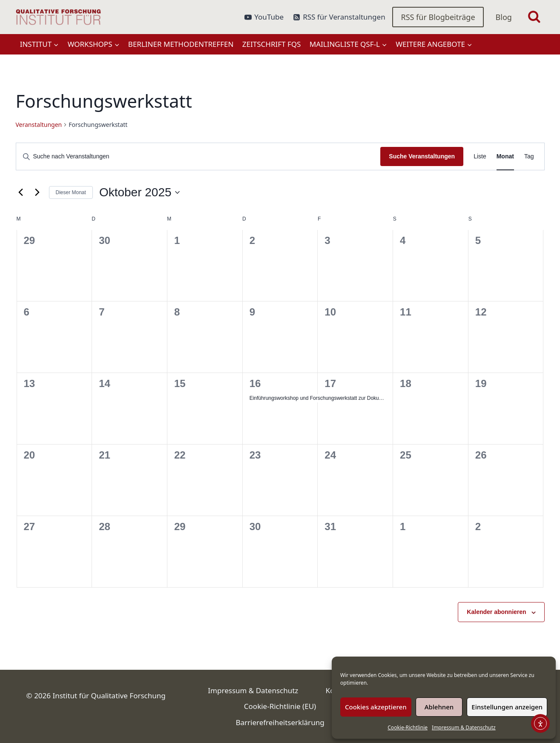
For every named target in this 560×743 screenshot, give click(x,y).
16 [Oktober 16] (255, 383)
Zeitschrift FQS (272, 44)
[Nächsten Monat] (37, 192)
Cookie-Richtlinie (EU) (280, 706)
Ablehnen (439, 707)
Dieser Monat (71, 192)
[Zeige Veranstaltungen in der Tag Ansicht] (529, 156)
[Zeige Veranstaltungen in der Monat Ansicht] (505, 156)
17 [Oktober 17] (330, 383)
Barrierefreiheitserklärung (280, 722)
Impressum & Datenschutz (464, 727)
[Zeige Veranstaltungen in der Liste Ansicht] (480, 156)
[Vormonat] (21, 192)
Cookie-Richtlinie (408, 727)
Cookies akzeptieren (376, 707)
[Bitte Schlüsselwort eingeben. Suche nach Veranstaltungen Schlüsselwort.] (198, 156)
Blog (504, 17)
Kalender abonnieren (496, 612)
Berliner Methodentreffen (181, 44)
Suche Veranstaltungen (422, 156)
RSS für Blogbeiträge (438, 17)
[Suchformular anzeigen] (534, 17)
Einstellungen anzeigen (507, 707)
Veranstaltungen (39, 125)
